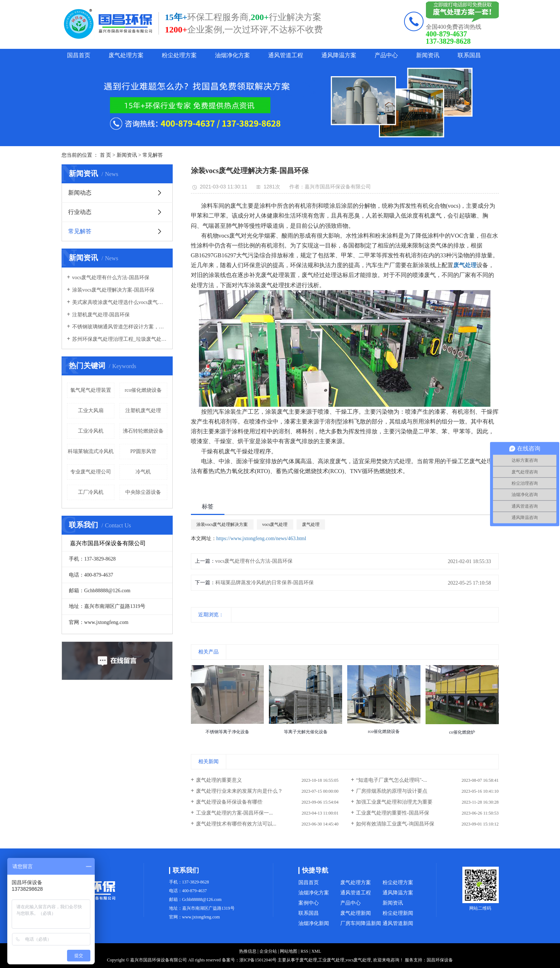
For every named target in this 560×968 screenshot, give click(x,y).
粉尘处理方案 (179, 55)
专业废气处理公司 (91, 472)
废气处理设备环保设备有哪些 (229, 802)
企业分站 (268, 951)
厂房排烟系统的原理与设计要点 (392, 791)
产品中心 (386, 55)
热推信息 (248, 951)
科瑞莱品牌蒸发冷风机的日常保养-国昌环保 (265, 583)
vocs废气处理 (275, 524)
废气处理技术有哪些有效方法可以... (236, 824)
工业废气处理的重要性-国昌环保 (393, 813)
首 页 (106, 155)
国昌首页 (79, 55)
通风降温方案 (339, 55)
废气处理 (311, 524)
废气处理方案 (126, 55)
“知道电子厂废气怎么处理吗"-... (391, 780)
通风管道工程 (286, 55)
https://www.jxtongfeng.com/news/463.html (261, 538)
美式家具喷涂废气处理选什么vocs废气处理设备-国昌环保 (120, 302)
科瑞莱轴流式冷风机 (91, 451)
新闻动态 (80, 193)
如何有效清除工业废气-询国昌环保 (395, 824)
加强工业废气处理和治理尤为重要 (394, 802)
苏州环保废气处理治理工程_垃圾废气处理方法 (120, 339)
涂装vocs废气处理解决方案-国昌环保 (113, 290)
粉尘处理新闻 (398, 913)
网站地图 (289, 951)
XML (316, 951)
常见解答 (153, 155)
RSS (304, 951)
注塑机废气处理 (143, 411)
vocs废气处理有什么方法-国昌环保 (111, 278)
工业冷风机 (91, 431)
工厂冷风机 (91, 492)
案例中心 (309, 903)
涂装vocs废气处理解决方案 (222, 524)
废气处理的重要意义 (219, 780)
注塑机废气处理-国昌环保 (101, 315)
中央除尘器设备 (143, 492)
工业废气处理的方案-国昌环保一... (234, 813)
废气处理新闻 (356, 913)
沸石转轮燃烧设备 (143, 431)
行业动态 (80, 212)
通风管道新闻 (398, 923)
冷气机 (143, 472)
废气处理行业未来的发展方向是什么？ (239, 791)
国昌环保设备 (440, 960)
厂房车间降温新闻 (361, 923)
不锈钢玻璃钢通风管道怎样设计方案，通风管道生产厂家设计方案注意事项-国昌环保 (120, 327)
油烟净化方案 (232, 55)
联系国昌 (469, 55)
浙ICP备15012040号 (258, 960)
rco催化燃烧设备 (143, 390)
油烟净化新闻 (314, 923)
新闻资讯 (428, 55)
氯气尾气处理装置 (91, 390)
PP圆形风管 (143, 451)
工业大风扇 (91, 411)
